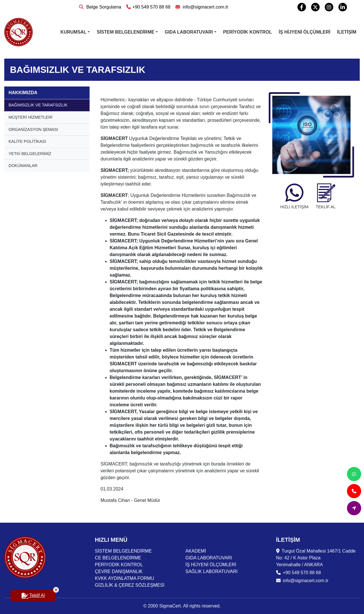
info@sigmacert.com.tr (202, 7)
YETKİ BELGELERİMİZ (30, 154)
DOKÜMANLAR (23, 166)
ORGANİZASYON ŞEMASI (33, 129)
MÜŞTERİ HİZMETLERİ (30, 117)
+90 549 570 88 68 (148, 7)
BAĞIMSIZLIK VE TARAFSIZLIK (38, 105)
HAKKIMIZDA (23, 93)
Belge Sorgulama (100, 7)
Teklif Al (39, 594)
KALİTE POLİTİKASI (27, 141)
